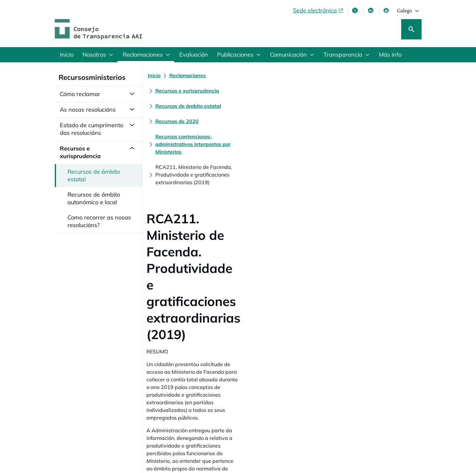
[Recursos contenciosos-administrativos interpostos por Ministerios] (239, 91)
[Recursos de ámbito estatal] (324, 75)
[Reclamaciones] (191, 75)
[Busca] (411, 29)
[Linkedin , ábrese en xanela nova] (371, 10)
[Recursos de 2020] (387, 75)
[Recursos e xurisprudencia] (250, 75)
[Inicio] (158, 75)
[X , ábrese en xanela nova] (356, 10)
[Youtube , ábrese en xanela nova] (387, 10)
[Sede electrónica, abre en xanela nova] (318, 10)
